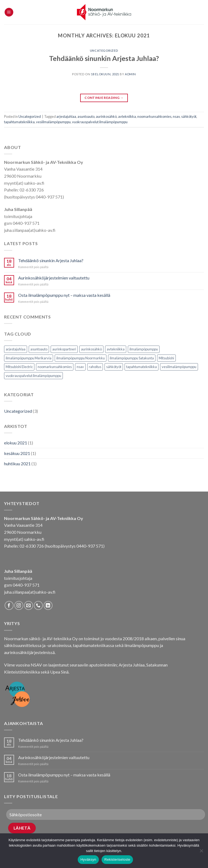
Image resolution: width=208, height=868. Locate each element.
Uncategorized (104, 51)
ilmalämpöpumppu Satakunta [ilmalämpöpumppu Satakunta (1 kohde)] (132, 358)
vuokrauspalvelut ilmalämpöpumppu (100, 122)
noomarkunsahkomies (154, 116)
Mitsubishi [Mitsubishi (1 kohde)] (166, 358)
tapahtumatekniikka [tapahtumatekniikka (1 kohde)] (142, 367)
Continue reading (104, 98)
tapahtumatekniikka (19, 122)
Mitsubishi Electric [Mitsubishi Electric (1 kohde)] (19, 367)
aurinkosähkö (106, 116)
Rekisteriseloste (117, 859)
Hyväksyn (88, 859)
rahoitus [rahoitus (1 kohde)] (95, 367)
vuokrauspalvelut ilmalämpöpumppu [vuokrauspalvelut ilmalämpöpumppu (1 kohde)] (33, 376)
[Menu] (9, 12)
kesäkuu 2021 (17, 453)
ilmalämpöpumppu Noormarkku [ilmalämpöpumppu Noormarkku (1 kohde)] (81, 358)
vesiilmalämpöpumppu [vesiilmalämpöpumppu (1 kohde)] (179, 367)
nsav (176, 116)
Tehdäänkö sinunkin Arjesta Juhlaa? (104, 58)
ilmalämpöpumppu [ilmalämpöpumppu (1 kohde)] (144, 349)
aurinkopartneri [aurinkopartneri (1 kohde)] (64, 349)
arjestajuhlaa (66, 116)
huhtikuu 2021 (17, 464)
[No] (201, 852)
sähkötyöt (189, 116)
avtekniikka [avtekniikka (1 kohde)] (116, 349)
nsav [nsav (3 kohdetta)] (80, 367)
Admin (130, 74)
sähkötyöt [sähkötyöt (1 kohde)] (114, 367)
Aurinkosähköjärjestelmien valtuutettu (54, 278)
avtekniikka (127, 116)
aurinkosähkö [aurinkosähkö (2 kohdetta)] (91, 349)
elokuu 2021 (16, 443)
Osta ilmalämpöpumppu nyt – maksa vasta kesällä (64, 295)
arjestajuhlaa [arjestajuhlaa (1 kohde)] (16, 349)
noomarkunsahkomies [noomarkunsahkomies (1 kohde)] (55, 367)
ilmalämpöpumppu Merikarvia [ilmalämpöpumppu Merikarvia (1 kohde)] (29, 358)
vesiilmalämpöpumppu (53, 122)
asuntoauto (86, 116)
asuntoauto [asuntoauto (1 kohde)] (39, 349)
